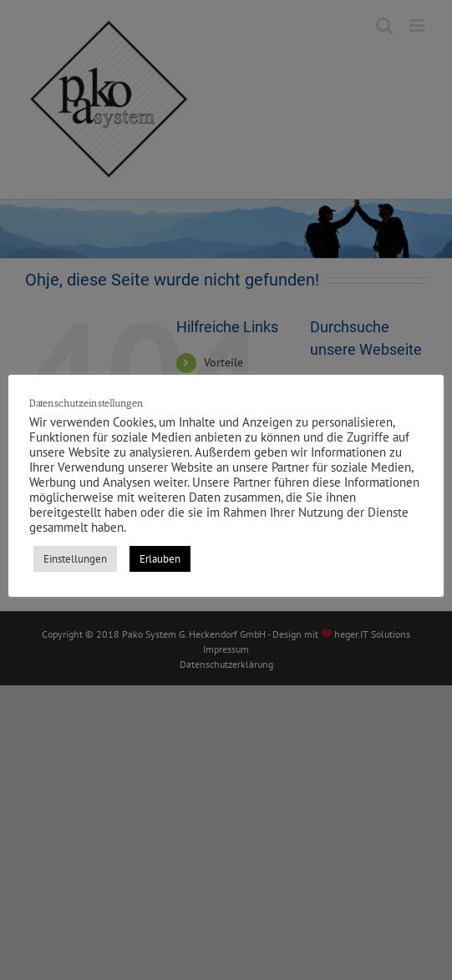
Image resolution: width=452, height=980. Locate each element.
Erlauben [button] (160, 559)
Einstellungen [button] (75, 559)
